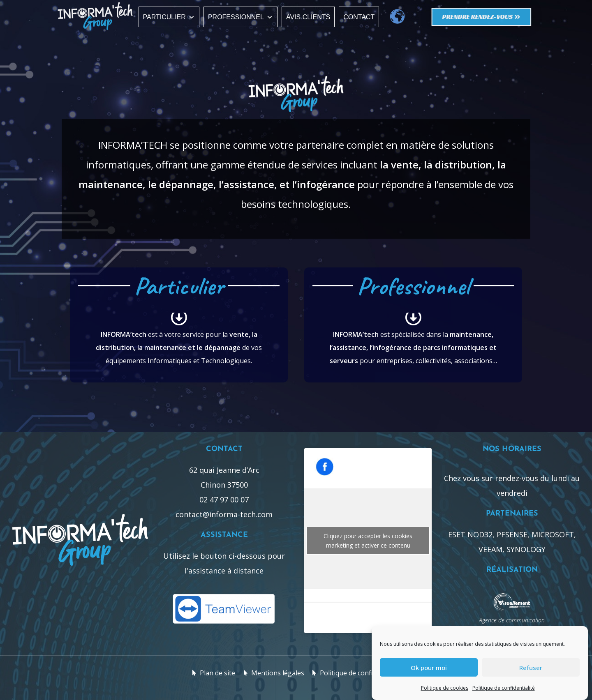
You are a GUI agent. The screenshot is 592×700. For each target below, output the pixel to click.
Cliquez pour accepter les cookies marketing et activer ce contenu (368, 541)
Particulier (169, 17)
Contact (359, 17)
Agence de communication (512, 620)
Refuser (531, 668)
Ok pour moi (429, 668)
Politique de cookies (445, 688)
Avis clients (308, 17)
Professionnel (240, 17)
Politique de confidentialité (504, 688)
